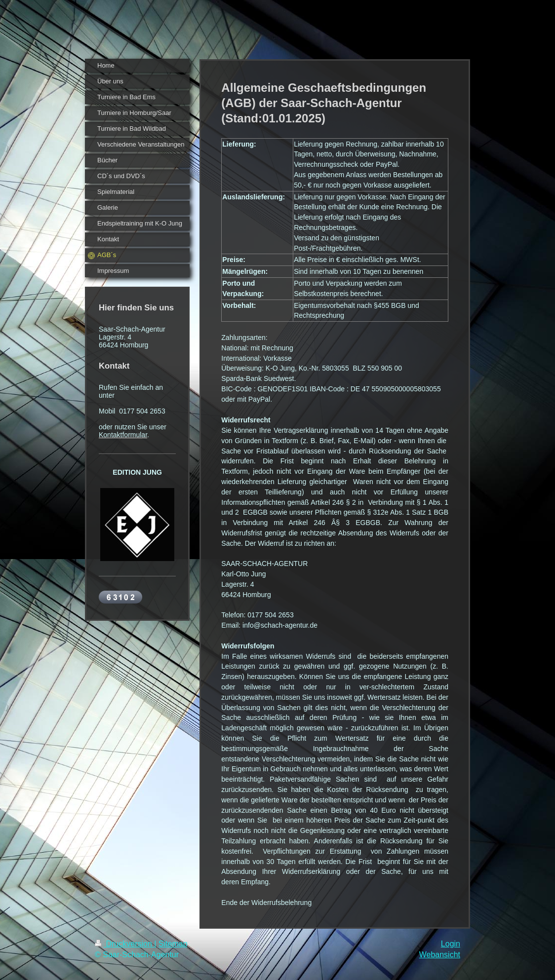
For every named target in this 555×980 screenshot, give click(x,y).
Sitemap (173, 944)
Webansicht (440, 955)
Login (451, 944)
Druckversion (124, 944)
